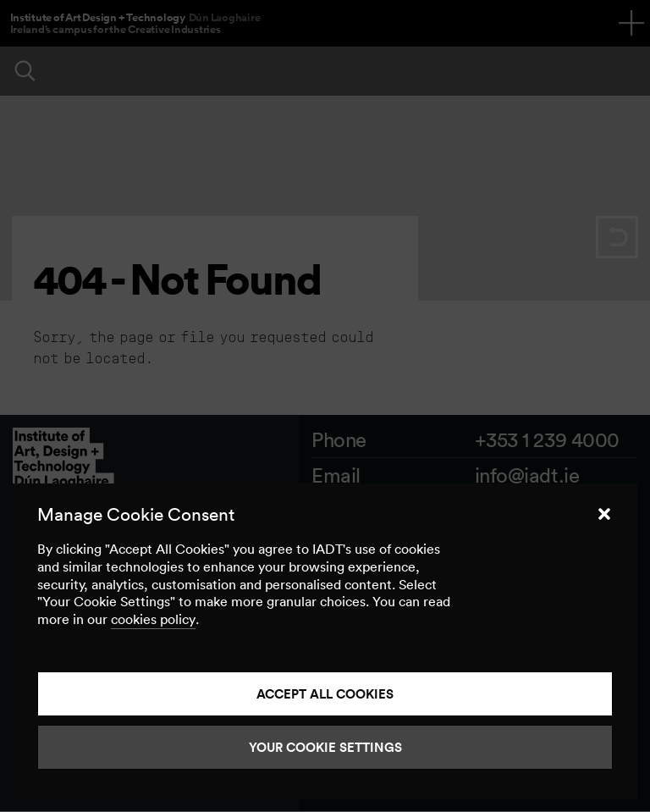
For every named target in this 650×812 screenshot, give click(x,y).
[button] (604, 514)
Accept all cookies (325, 694)
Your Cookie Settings (325, 747)
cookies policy (153, 619)
